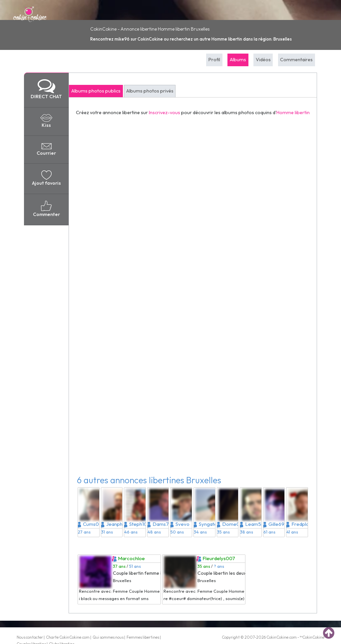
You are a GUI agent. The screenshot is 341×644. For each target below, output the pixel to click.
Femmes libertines (143, 637)
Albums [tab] (238, 60)
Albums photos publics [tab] (96, 91)
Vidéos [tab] (263, 60)
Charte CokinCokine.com (68, 637)
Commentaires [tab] (296, 60)
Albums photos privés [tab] (150, 91)
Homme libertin (293, 112)
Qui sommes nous (108, 637)
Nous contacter (30, 637)
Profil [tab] (214, 60)
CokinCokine (277, 637)
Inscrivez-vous (165, 112)
